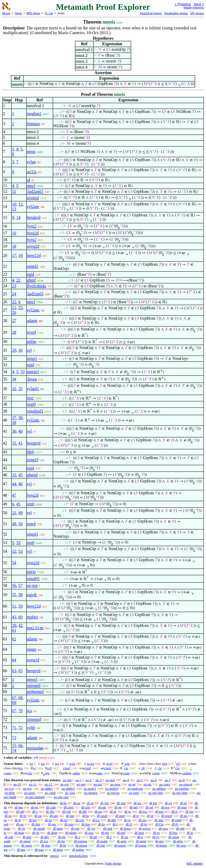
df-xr (156, 833)
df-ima (159, 820)
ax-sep (81, 784)
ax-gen (110, 780)
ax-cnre (134, 793)
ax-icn (27, 788)
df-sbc (50, 812)
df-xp (48, 820)
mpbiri (33, 617)
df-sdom (71, 833)
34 (14, 379)
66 (20, 746)
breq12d (34, 256)
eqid (31, 274)
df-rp (156, 837)
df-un (98, 812)
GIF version (197, 13)
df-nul (159, 812)
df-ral (149, 807)
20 (14, 625)
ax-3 (99, 780)
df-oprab (39, 828)
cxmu (8, 773)
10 (14, 204)
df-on (20, 824)
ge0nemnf (35, 692)
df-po (184, 816)
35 (20, 389)
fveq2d (33, 233)
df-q (140, 837)
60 (20, 617)
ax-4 (126, 780)
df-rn (127, 820)
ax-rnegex (91, 793)
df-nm (21, 850)
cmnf (107, 768)
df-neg (27, 837)
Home (18, 13)
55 (14, 595)
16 (14, 233)
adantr (32, 321)
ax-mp (32, 586)
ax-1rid (70, 793)
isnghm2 (34, 114)
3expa (32, 379)
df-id (150, 816)
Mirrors (6, 13)
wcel (109, 764)
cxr (126, 768)
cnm (99, 773)
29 (14, 350)
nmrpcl (33, 372)
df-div (45, 837)
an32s (32, 172)
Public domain (113, 864)
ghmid (32, 475)
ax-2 (88, 780)
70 (20, 711)
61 (14, 630)
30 (20, 350)
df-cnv (80, 820)
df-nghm (78, 850)
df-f (115, 824)
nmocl (32, 679)
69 (14, 702)
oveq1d (33, 660)
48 (14, 524)
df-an (77, 803)
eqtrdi (32, 595)
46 (20, 484)
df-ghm (178, 841)
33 (22, 372)
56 (14, 586)
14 (18, 217)
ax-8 (182, 780)
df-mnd (141, 841)
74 (14, 750)
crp (178, 768)
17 (14, 256)
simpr (32, 649)
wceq (91, 764)
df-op (38, 816)
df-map (19, 833)
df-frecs (125, 828)
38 (20, 418)
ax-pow (115, 784)
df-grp (160, 841)
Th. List (49, 13)
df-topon (120, 845)
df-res (143, 820)
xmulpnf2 (35, 411)
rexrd (31, 332)
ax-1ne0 (50, 793)
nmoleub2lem (79, 856)
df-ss (128, 812)
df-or (90, 803)
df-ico (44, 841)
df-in (113, 812)
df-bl (63, 845)
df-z (109, 837)
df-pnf (121, 833)
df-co (96, 820)
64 (14, 660)
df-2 (77, 837)
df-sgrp (122, 841)
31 (14, 443)
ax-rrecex (113, 793)
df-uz (124, 837)
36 (14, 431)
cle (160, 768)
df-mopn (81, 845)
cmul (67, 768)
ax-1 (79, 780)
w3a (72, 764)
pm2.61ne (35, 628)
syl (29, 350)
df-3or (105, 803)
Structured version (151, 13)
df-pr (23, 816)
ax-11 (33, 784)
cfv (178, 764)
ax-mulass (182, 788)
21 (14, 308)
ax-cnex (165, 784)
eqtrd (31, 524)
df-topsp (141, 845)
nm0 (31, 504)
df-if (174, 812)
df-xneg (174, 837)
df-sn (8, 816)
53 (20, 551)
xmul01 (33, 579)
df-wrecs (145, 828)
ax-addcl (47, 788)
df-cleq (69, 807)
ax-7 (168, 780)
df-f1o (160, 824)
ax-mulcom (135, 788)
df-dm (112, 820)
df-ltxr (173, 833)
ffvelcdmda (37, 286)
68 (20, 698)
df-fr (18, 820)
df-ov (22, 828)
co (21, 768)
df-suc (52, 824)
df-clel (86, 807)
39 (14, 422)
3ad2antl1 (35, 191)
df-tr (136, 816)
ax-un (148, 784)
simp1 (32, 358)
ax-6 (154, 780)
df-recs (163, 828)
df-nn (62, 837)
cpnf (88, 768)
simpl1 (33, 534)
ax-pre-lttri (155, 793)
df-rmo (182, 807)
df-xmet (27, 845)
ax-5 (140, 780)
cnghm (187, 773)
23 (14, 286)
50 (20, 524)
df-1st (91, 828)
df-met (46, 845)
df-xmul (25, 841)
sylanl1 (33, 389)
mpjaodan (35, 748)
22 (18, 280)
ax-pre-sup (61, 797)
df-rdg (180, 828)
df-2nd (108, 828)
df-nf (183, 803)
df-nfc (102, 807)
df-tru (138, 803)
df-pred (176, 820)
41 (20, 443)
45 (20, 475)
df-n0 (93, 837)
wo (57, 764)
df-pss (143, 812)
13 (14, 209)
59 (20, 606)
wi (31, 764)
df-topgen (81, 841)
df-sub (9, 837)
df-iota (69, 824)
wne (127, 764)
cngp (126, 773)
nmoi (31, 152)
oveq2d (33, 246)
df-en (36, 833)
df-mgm (102, 841)
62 (14, 639)
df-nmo (58, 850)
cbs (30, 773)
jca (29, 711)
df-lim (36, 824)
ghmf (31, 280)
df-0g (61, 841)
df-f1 (129, 824)
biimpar (34, 124)
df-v (35, 812)
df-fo (144, 824)
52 (14, 551)
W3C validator (195, 864)
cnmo (156, 773)
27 (14, 321)
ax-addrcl (68, 788)
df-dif (83, 812)
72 (20, 728)
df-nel (134, 807)
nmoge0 (34, 686)
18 (14, 246)
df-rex (165, 807)
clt (143, 768)
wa (43, 764)
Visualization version (176, 13)
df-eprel (166, 816)
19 (20, 256)
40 (20, 431)
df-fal (153, 803)
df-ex (168, 803)
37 (14, 418)
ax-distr (10, 793)
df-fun (86, 824)
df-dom (52, 833)
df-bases (161, 845)
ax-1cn (9, 788)
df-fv (175, 824)
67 (14, 698)
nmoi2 (54, 856)
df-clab (51, 807)
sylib (31, 728)
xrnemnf (34, 719)
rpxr (31, 398)
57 (20, 586)
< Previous (183, 4)
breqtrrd (34, 217)
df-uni (54, 816)
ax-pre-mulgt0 (35, 797)
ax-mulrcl (112, 788)
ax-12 (48, 784)
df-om (75, 828)
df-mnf (139, 833)
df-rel (64, 820)
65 (20, 671)
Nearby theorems (194, 8)
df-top (101, 845)
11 (14, 191)
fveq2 (32, 226)
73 (14, 738)
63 (14, 671)
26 (14, 312)
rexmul (33, 198)
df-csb (67, 812)
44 (14, 484)
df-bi (63, 803)
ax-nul (98, 784)
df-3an (121, 803)
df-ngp (39, 850)
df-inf (105, 833)
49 (20, 513)
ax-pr (132, 784)
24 (14, 294)
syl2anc (33, 310)
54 (14, 563)
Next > (199, 4)
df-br (85, 816)
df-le (190, 833)
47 (14, 495)
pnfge (32, 342)
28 (14, 332)
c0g (47, 773)
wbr (164, 764)
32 (14, 389)
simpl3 (33, 460)
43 (14, 617)
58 (20, 595)
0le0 (31, 452)
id (29, 180)
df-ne (118, 807)
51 (14, 606)
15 (14, 746)
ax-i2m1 (30, 793)
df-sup (89, 833)
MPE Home (33, 13)
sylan (31, 162)
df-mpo (58, 828)
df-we (33, 820)
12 (20, 204)
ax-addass (159, 788)
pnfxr (32, 572)
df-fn (101, 824)
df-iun (70, 816)
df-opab (102, 816)
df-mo (19, 807)
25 (20, 308)
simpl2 (33, 266)
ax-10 (17, 784)
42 (20, 625)
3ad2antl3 (35, 294)
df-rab (20, 812)
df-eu (35, 807)
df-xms (181, 845)
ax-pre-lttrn (180, 793)
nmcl (31, 186)
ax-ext (65, 784)
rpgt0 (31, 404)
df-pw (189, 812)
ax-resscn (186, 784)
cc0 (49, 768)
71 (14, 728)
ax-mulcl (90, 788)
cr (35, 768)
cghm (76, 773)
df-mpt (120, 816)
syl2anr (33, 207)
